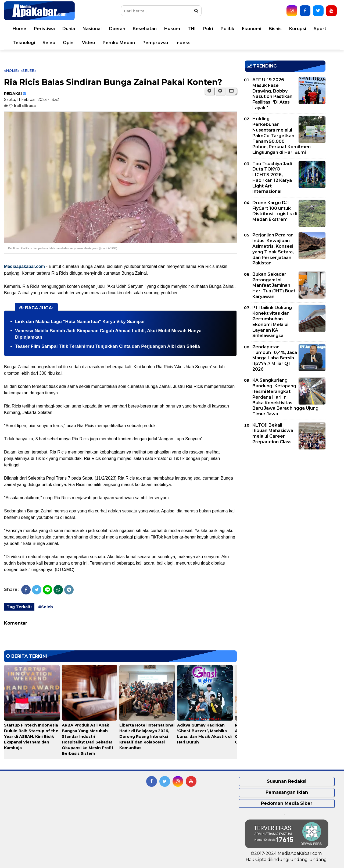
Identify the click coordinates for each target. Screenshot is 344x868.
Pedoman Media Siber (287, 803)
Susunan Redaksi (287, 781)
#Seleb (46, 607)
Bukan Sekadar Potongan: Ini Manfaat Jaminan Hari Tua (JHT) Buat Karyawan (274, 285)
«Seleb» (28, 70)
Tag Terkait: (19, 607)
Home (19, 29)
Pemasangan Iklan (287, 792)
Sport (320, 29)
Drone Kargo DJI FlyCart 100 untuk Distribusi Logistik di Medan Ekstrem (275, 211)
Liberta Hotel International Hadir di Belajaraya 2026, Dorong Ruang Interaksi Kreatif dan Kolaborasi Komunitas (147, 736)
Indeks (183, 43)
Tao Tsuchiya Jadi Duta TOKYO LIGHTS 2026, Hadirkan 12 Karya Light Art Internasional (272, 178)
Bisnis (275, 29)
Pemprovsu (155, 43)
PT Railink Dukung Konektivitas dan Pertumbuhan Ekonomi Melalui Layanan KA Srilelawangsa (272, 322)
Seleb (49, 43)
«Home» (12, 70)
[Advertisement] (285, 494)
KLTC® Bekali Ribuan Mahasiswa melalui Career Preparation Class (273, 433)
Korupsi (298, 29)
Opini (69, 43)
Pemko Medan (119, 43)
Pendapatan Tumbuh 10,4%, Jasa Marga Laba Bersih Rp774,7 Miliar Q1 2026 (275, 358)
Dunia (69, 29)
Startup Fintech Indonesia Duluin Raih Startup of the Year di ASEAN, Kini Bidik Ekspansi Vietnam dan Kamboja (31, 736)
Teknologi (24, 43)
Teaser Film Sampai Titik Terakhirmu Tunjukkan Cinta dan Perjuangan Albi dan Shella (107, 346)
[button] (231, 91)
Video (89, 43)
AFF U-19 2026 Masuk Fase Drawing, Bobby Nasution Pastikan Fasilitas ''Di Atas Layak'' (272, 94)
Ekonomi (252, 29)
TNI (192, 29)
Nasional (92, 29)
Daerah (117, 29)
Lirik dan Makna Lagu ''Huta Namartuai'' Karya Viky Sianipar (80, 322)
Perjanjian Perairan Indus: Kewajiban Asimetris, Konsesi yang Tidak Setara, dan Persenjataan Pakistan (273, 249)
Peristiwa (44, 29)
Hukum (172, 29)
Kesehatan (145, 29)
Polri (208, 29)
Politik (227, 29)
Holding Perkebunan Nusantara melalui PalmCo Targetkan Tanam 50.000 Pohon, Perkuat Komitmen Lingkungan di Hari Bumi (282, 136)
